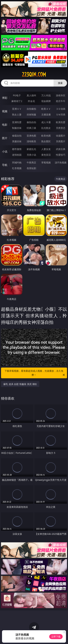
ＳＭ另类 (61, 114)
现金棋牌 (46, 101)
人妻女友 (46, 149)
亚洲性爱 (17, 122)
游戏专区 (61, 95)
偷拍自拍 (31, 122)
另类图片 (61, 141)
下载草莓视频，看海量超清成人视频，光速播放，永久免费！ (35, 373)
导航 (5, 165)
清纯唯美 (31, 141)
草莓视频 (46, 162)
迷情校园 (17, 155)
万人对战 (46, 95)
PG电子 (17, 95)
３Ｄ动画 (61, 109)
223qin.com (34, 74)
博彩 (5, 98)
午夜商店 (31, 162)
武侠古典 (61, 149)
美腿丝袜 (17, 141)
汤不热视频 (61, 162)
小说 (5, 151)
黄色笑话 (46, 155)
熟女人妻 (17, 114)
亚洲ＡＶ (17, 109)
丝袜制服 (31, 114)
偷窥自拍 (17, 136)
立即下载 (56, 637)
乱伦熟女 (46, 128)
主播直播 (46, 114)
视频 (5, 111)
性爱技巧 (61, 155)
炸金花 (31, 101)
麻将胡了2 (17, 101)
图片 (5, 138)
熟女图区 (46, 141)
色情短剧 (31, 168)
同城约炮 (17, 162)
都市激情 (17, 149)
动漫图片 (61, 136)
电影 (5, 125)
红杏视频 (17, 168)
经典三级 (31, 128)
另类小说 (31, 155)
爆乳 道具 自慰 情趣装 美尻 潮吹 (20, 384)
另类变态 (61, 128)
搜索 (60, 83)
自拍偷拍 (31, 109)
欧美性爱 (61, 122)
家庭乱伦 (31, 149)
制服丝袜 (17, 128)
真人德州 (31, 95)
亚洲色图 (31, 136)
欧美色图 (46, 136)
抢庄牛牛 (61, 101)
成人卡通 (46, 122)
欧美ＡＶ (46, 109)
